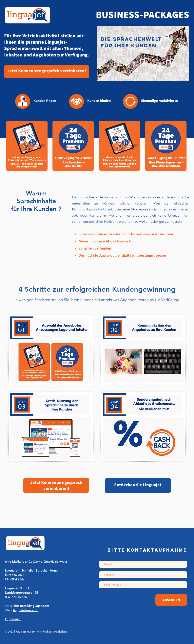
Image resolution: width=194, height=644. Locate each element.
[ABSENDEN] (171, 600)
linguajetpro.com (26, 610)
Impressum (13, 619)
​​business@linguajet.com (32, 606)
